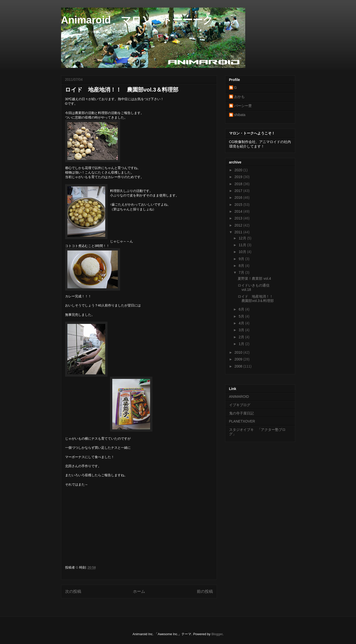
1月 (242, 344)
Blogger (217, 634)
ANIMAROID (239, 397)
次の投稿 (73, 591)
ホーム (139, 591)
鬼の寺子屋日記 (241, 413)
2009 (239, 359)
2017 (239, 191)
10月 (243, 252)
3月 (242, 330)
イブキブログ (240, 405)
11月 (243, 245)
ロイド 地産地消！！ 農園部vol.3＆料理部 (257, 299)
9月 (242, 259)
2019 (239, 177)
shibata (240, 115)
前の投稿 (205, 591)
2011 (239, 232)
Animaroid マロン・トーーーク (137, 20)
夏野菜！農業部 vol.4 (254, 278)
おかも (239, 97)
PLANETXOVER (242, 421)
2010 (239, 352)
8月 (242, 266)
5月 (242, 316)
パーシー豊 (243, 106)
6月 (242, 309)
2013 (239, 218)
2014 (239, 211)
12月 (243, 238)
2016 (239, 198)
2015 (239, 205)
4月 (242, 323)
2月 (242, 337)
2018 (239, 184)
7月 (242, 272)
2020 (239, 170)
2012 (239, 225)
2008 (239, 366)
